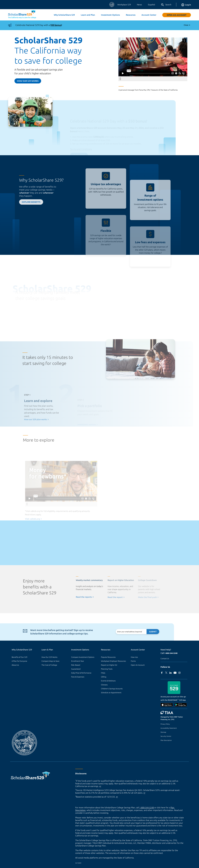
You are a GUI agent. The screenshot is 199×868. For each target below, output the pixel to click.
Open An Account (177, 15)
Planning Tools (107, 669)
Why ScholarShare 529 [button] (64, 15)
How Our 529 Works (49, 657)
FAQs (103, 673)
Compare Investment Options (83, 657)
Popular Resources (108, 657)
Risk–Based (76, 665)
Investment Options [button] (110, 15)
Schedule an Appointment (111, 693)
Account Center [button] (149, 15)
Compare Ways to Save (50, 661)
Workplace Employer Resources (113, 661)
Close (186, 25)
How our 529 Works (28, 81)
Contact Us (165, 659)
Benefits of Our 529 (19, 657)
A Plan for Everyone (19, 661)
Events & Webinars (108, 681)
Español (151, 5)
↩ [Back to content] (100, 786)
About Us (15, 665)
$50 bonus (56, 25)
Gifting (104, 677)
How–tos (134, 657)
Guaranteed (76, 669)
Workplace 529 (124, 5)
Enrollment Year (78, 661)
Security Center (166, 736)
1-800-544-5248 (171, 653)
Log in (186, 5)
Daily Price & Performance (81, 673)
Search (166, 5)
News (139, 5)
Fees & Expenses (78, 677)
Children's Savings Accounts (112, 689)
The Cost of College (49, 665)
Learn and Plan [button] (88, 15)
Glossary (104, 685)
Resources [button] (131, 15)
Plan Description (166, 740)
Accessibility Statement (169, 728)
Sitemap (163, 732)
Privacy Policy (165, 724)
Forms (133, 661)
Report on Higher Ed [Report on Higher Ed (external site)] (109, 665)
